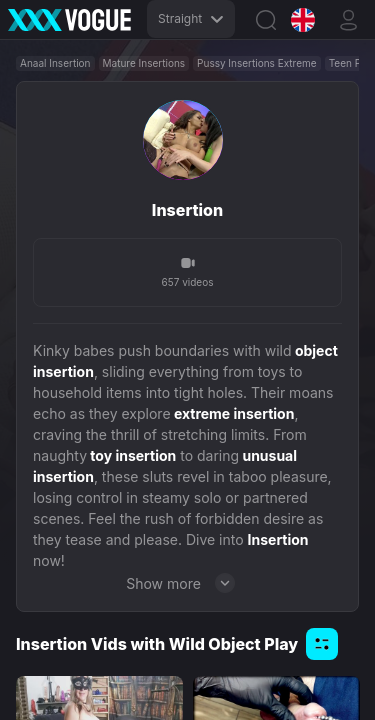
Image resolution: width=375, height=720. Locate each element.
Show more (187, 583)
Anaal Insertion (55, 63)
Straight (191, 18)
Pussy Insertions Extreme (257, 63)
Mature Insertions (144, 63)
